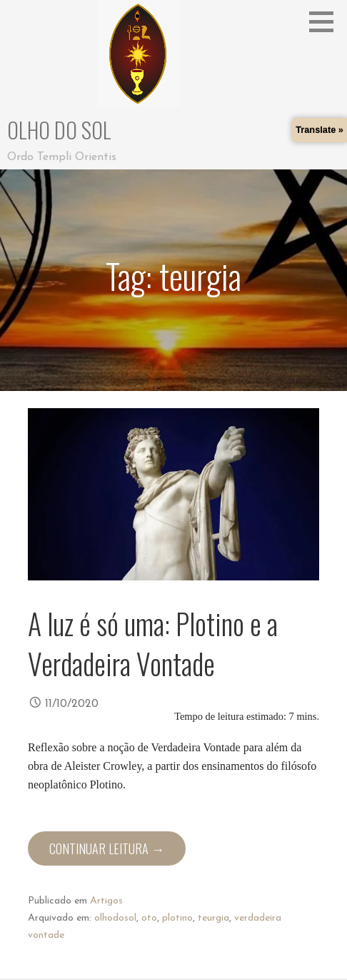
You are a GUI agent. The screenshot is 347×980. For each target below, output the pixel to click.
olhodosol (115, 918)
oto (149, 918)
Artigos (106, 901)
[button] (326, 21)
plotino (177, 918)
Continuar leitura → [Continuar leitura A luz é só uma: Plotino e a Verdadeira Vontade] (107, 848)
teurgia (213, 918)
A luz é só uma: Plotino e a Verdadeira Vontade (153, 643)
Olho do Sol (59, 130)
